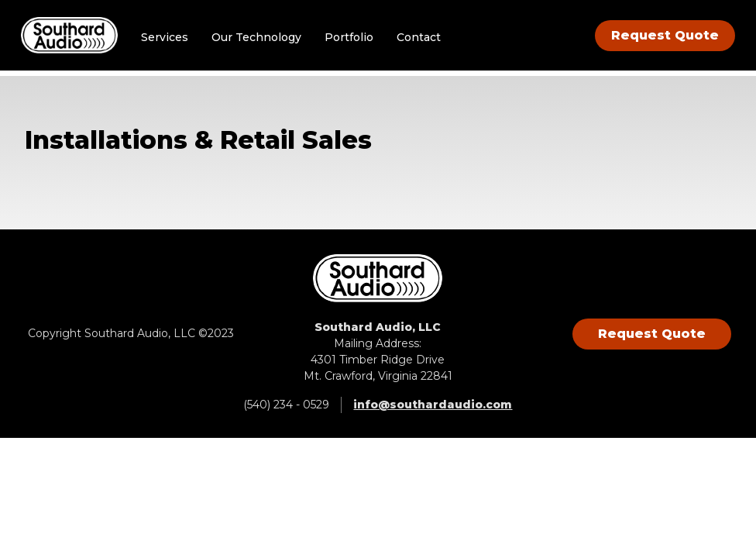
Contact (423, 40)
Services (168, 40)
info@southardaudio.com (433, 405)
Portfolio (353, 40)
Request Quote (661, 38)
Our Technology (260, 40)
